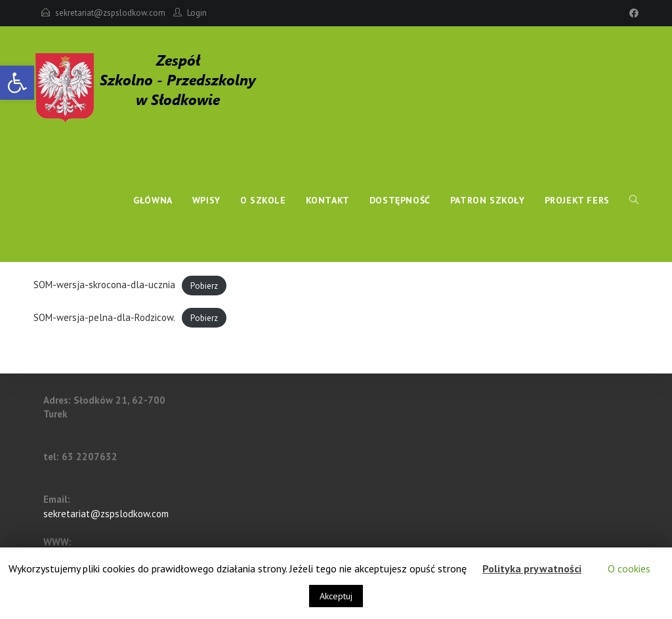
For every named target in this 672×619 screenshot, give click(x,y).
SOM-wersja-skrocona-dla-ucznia (104, 285)
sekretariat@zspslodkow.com (110, 13)
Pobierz (204, 285)
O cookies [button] (629, 568)
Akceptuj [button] (336, 596)
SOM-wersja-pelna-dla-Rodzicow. (104, 317)
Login (197, 13)
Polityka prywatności (532, 568)
